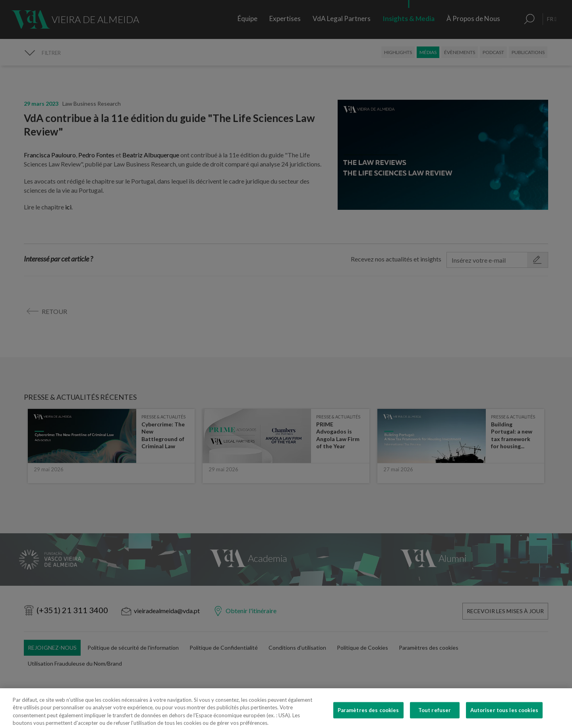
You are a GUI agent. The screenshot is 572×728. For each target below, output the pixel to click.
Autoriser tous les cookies (504, 718)
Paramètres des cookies (368, 718)
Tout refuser (435, 718)
